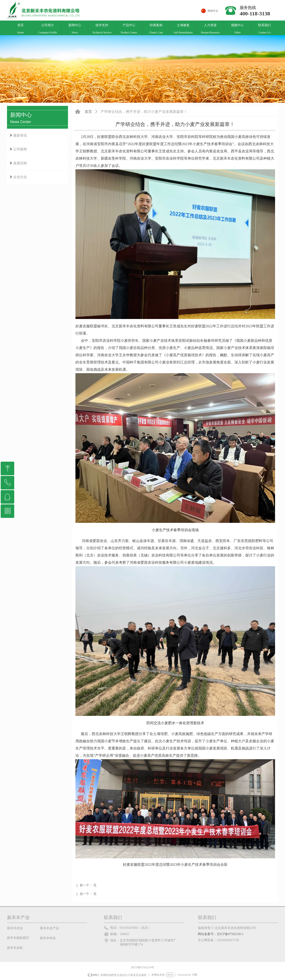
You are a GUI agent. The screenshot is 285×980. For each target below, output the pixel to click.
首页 (88, 112)
